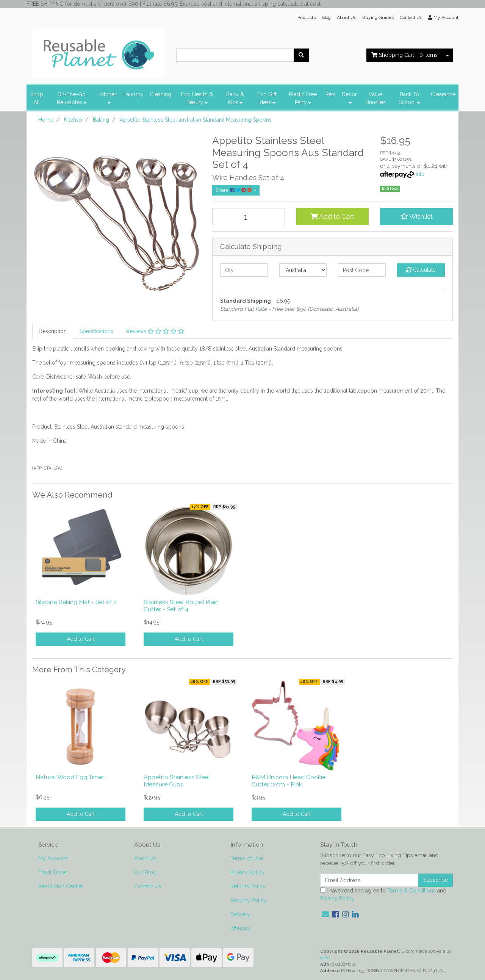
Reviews (155, 331)
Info (420, 174)
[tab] (53, 331)
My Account (53, 858)
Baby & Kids (235, 98)
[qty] (244, 270)
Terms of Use (247, 858)
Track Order (53, 872)
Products (307, 17)
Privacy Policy (247, 872)
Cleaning (160, 94)
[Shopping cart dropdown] (447, 55)
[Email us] (325, 914)
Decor (349, 94)
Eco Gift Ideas (267, 98)
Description (53, 331)
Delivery (240, 914)
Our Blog (145, 872)
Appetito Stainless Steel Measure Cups (177, 781)
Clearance (443, 94)
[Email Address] (369, 880)
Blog (326, 17)
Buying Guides (378, 17)
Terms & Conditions (411, 891)
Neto (325, 958)
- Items (404, 55)
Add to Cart (332, 216)
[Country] (303, 270)
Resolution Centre (60, 886)
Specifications (96, 331)
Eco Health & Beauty (197, 98)
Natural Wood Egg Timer (70, 777)
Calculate (421, 270)
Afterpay (241, 928)
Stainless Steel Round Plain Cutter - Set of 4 (181, 606)
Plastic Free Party (303, 98)
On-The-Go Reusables (71, 98)
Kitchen (108, 94)
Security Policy (249, 900)
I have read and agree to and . (383, 895)
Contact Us (411, 17)
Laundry (134, 94)
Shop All (37, 98)
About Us (347, 17)
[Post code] (362, 270)
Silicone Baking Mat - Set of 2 (76, 602)
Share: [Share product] (234, 190)
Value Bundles (376, 98)
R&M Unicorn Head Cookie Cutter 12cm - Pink (289, 781)
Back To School (409, 98)
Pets (331, 94)
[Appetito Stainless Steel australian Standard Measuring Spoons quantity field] (249, 217)
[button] (416, 216)
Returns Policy (248, 886)
